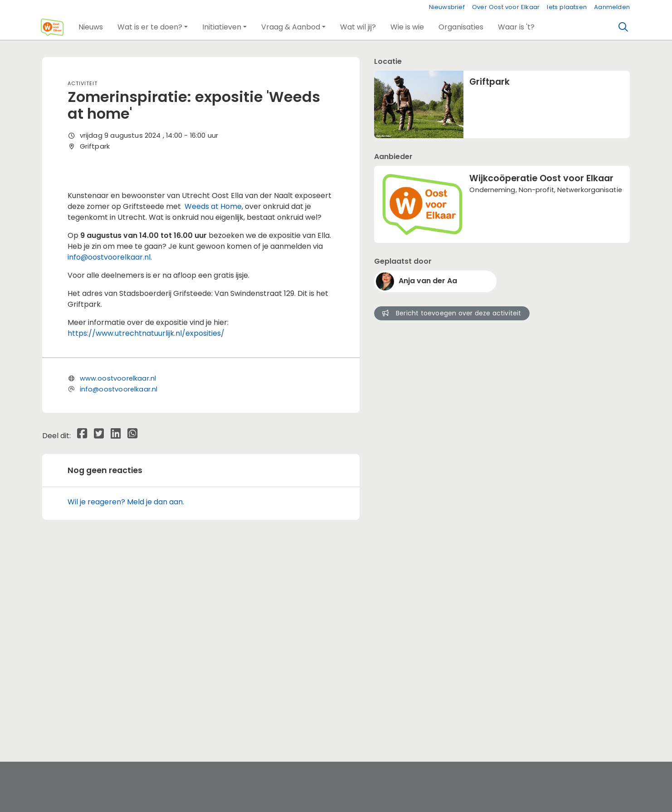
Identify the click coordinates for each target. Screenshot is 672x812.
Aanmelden (612, 7)
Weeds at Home (213, 395)
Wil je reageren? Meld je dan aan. (126, 691)
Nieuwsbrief (447, 7)
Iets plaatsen (567, 7)
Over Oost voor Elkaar (506, 7)
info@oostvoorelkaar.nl (109, 446)
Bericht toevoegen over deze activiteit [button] (452, 313)
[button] (91, 27)
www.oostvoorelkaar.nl (118, 567)
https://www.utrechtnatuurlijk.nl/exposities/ (146, 522)
